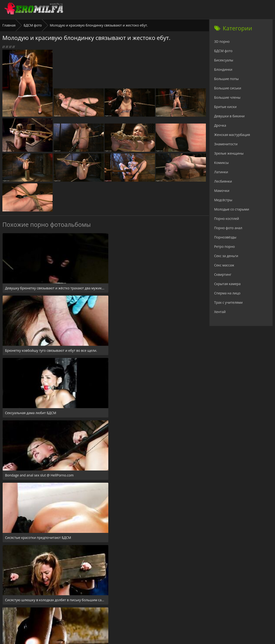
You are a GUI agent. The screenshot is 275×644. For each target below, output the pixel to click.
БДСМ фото (33, 25)
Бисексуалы (224, 60)
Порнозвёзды (225, 237)
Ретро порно (225, 246)
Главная (9, 25)
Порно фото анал (228, 228)
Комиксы (222, 163)
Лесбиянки (223, 181)
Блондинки (223, 69)
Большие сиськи (228, 88)
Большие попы (227, 79)
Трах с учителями (228, 302)
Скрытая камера (228, 284)
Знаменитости (226, 144)
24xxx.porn (127, 615)
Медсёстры (223, 200)
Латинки (221, 172)
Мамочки (222, 191)
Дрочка (220, 125)
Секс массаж (224, 265)
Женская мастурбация (232, 135)
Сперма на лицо (227, 293)
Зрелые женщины (229, 153)
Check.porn (148, 615)
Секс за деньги (226, 256)
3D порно (222, 41)
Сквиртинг (223, 274)
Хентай (220, 312)
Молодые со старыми (232, 209)
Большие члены (227, 97)
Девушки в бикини (230, 116)
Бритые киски (225, 107)
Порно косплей (227, 219)
